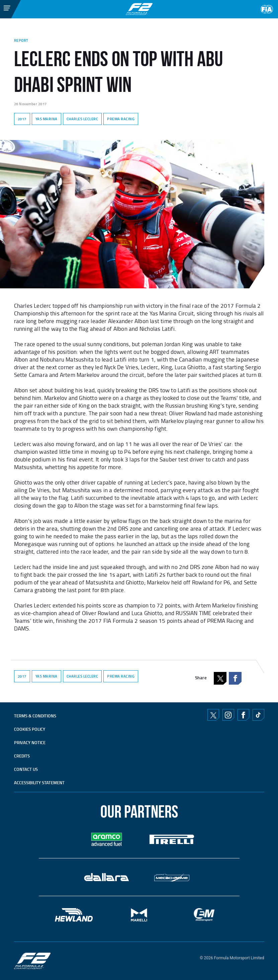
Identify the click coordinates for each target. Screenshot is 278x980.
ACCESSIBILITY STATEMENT (39, 783)
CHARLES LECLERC (82, 119)
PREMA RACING (121, 119)
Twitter (213, 715)
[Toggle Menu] (2, 8)
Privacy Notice (30, 742)
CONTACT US (26, 769)
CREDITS (22, 756)
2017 (22, 119)
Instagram (228, 715)
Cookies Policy (30, 729)
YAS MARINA (47, 119)
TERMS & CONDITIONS (35, 716)
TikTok (258, 715)
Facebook (235, 678)
